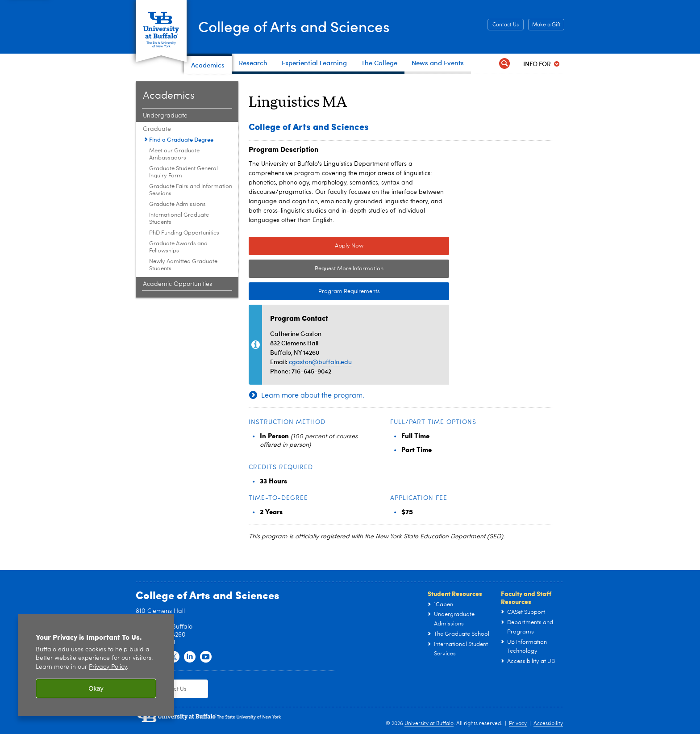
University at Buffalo (429, 724)
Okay (96, 688)
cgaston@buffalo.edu (320, 362)
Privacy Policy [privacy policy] (108, 667)
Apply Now (349, 246)
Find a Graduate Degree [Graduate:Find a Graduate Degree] (181, 139)
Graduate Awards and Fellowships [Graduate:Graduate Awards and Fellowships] (178, 247)
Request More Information (349, 269)
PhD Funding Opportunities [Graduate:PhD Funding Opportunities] (184, 233)
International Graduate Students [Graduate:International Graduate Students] (179, 219)
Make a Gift (546, 25)
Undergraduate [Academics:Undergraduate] (165, 116)
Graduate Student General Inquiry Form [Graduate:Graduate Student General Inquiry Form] (183, 172)
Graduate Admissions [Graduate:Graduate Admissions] (177, 204)
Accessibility (548, 724)
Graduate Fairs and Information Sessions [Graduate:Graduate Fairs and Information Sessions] (191, 190)
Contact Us (506, 25)
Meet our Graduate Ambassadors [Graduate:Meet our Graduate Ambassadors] (174, 154)
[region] (96, 665)
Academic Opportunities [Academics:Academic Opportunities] (177, 284)
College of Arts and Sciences (305, 26)
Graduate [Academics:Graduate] (157, 129)
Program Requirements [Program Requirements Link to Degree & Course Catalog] (314, 292)
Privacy (518, 724)
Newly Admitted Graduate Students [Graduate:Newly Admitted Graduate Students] (183, 265)
